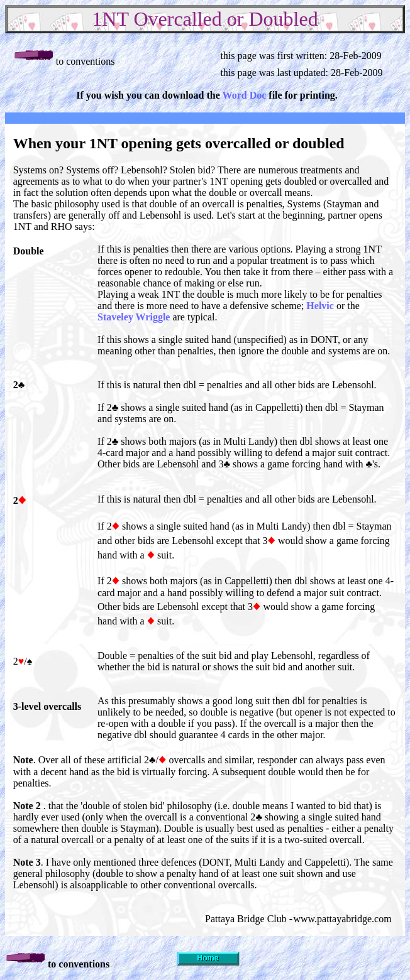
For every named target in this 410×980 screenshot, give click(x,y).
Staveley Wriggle (134, 317)
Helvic (320, 306)
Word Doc (245, 95)
